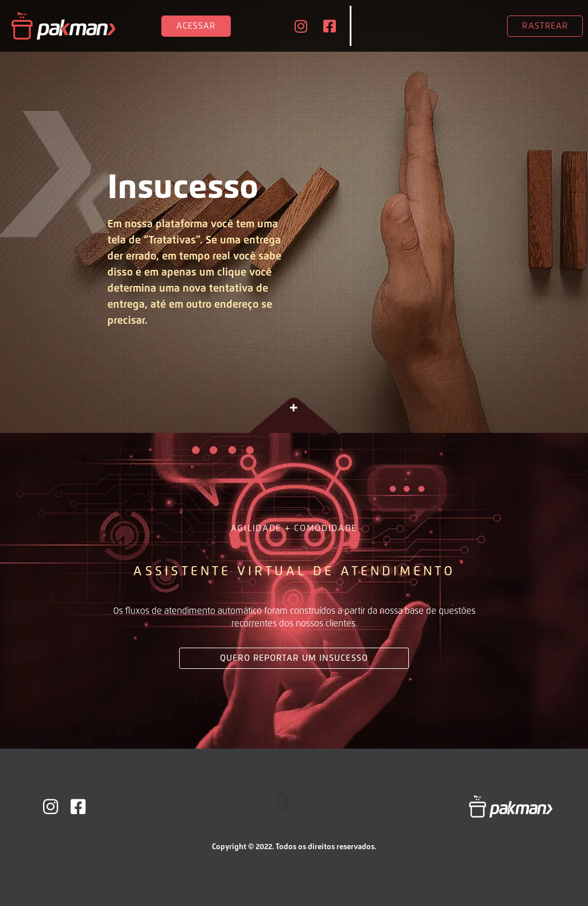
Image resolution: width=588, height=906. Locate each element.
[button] (282, 802)
